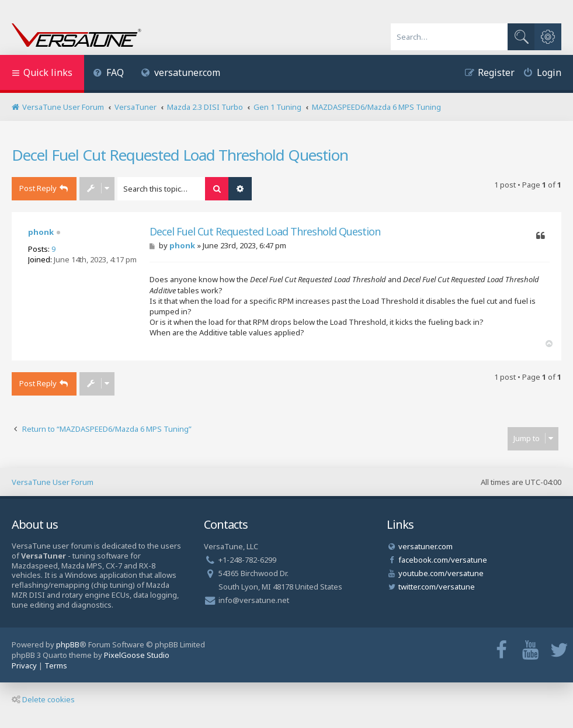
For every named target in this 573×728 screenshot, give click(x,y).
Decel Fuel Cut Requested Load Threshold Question (180, 155)
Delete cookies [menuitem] (43, 699)
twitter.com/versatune (437, 587)
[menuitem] (108, 74)
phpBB (68, 644)
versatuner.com (181, 72)
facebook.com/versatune (443, 560)
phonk (41, 232)
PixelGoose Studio (137, 655)
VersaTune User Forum (53, 482)
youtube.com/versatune (441, 573)
